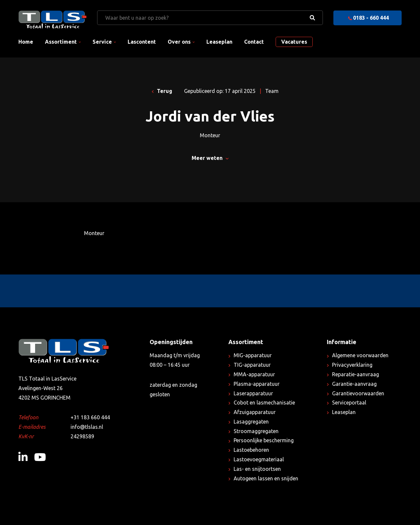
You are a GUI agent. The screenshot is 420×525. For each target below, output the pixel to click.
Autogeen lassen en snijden (266, 478)
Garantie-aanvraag (354, 384)
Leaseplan (219, 42)
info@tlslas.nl (87, 427)
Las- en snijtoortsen (257, 469)
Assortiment (61, 42)
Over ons (179, 42)
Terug (162, 91)
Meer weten (210, 158)
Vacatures (294, 42)
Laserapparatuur (253, 393)
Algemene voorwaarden (360, 355)
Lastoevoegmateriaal (259, 459)
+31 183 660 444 (90, 417)
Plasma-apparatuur (257, 384)
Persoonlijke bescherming (264, 440)
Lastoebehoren (251, 450)
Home (26, 42)
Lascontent (142, 42)
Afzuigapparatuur (255, 412)
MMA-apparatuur (254, 374)
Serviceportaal (349, 403)
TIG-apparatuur (252, 365)
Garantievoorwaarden (358, 393)
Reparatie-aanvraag (356, 374)
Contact (254, 42)
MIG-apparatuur (253, 355)
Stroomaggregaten (256, 431)
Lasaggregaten (251, 422)
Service (102, 42)
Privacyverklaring (352, 365)
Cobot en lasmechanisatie (264, 403)
